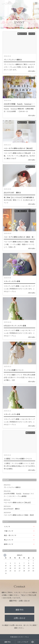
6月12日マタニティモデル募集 (15, 326)
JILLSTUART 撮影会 (12, 193)
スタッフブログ (23, 642)
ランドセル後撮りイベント (14, 370)
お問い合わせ (19, 618)
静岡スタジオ (30, 78)
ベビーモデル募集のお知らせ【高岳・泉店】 (20, 237)
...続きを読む (31, 71)
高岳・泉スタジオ (21, 211)
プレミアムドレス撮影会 (13, 60)
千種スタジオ (22, 344)
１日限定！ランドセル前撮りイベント (18, 459)
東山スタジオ (22, 34)
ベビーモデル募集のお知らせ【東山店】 (19, 148)
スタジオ (32, 34)
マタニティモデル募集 (12, 281)
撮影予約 (19, 610)
